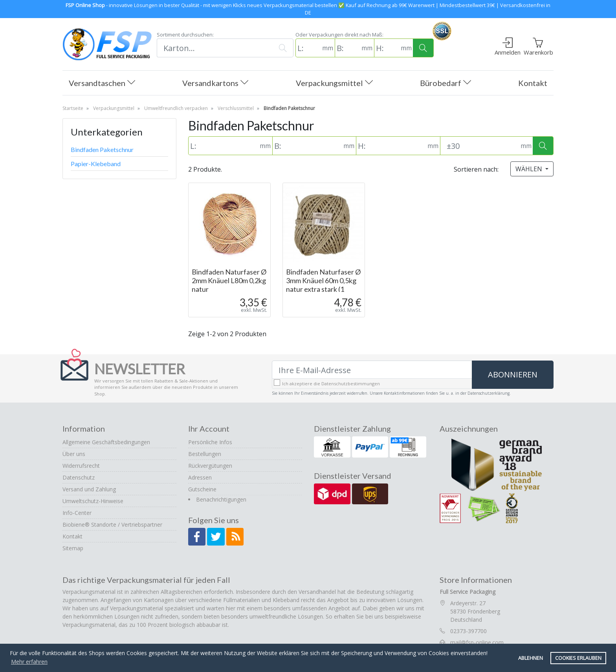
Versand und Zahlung (89, 489)
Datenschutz (79, 477)
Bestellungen (205, 454)
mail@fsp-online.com (477, 642)
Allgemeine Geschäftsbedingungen (106, 442)
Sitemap (73, 548)
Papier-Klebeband (96, 164)
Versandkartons (215, 83)
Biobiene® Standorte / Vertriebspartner (112, 525)
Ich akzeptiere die (331, 384)
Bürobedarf (445, 83)
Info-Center (77, 513)
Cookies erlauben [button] (578, 658)
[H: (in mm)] (387, 48)
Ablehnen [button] (531, 658)
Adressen (200, 477)
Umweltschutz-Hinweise (93, 501)
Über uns (74, 454)
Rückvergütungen (210, 466)
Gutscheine (202, 489)
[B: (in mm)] (347, 48)
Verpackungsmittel (334, 83)
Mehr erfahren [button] (29, 662)
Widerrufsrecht (81, 466)
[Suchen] (215, 48)
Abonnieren (513, 374)
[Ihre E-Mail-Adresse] (372, 370)
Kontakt (533, 83)
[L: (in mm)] (308, 48)
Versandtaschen (102, 83)
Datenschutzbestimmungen (351, 384)
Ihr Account (209, 428)
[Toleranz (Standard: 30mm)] (479, 146)
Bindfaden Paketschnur (102, 149)
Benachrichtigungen (221, 499)
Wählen (530, 169)
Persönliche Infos (210, 442)
